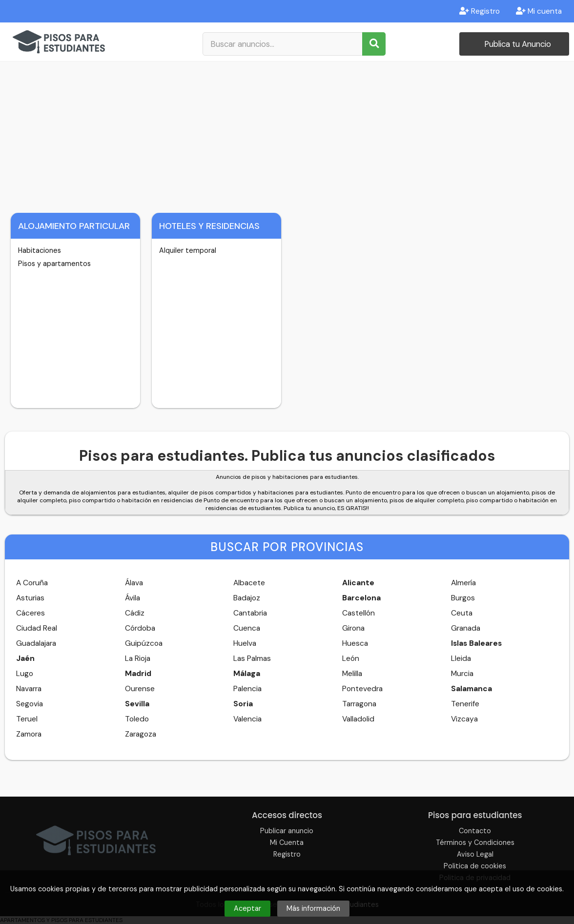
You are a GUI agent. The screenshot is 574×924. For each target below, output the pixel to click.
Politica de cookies (475, 866)
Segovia (30, 704)
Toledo (137, 719)
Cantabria (250, 613)
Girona (353, 628)
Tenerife (465, 704)
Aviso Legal (475, 854)
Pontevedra (362, 689)
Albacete (249, 583)
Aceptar (247, 908)
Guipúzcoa (144, 643)
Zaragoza (141, 734)
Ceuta (462, 613)
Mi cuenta (539, 11)
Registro (480, 11)
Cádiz (135, 613)
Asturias (30, 598)
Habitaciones (40, 250)
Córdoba (140, 628)
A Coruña (32, 583)
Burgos (463, 598)
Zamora (29, 734)
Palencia (247, 689)
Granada (466, 628)
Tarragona (359, 704)
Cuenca (247, 628)
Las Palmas (252, 658)
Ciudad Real (37, 628)
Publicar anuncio (287, 831)
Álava (134, 583)
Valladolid (358, 719)
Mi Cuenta (287, 842)
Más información (313, 908)
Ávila (133, 598)
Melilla (352, 674)
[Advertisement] (287, 135)
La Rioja (138, 658)
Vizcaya (464, 719)
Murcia (462, 674)
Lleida (461, 658)
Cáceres (31, 613)
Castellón (359, 613)
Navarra (29, 689)
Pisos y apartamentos (54, 264)
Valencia (247, 719)
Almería (463, 583)
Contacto (475, 831)
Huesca (355, 643)
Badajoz (247, 598)
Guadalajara (36, 643)
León (351, 658)
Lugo (25, 674)
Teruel (27, 719)
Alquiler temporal (188, 250)
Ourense (140, 689)
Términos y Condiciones (475, 842)
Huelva (245, 643)
